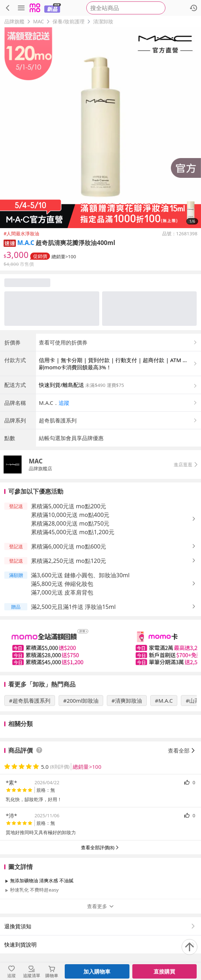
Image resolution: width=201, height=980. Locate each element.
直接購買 (164, 971)
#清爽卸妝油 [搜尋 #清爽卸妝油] (127, 701)
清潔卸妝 (103, 21)
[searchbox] (126, 8)
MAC (38, 21)
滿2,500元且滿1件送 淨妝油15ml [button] (73, 607)
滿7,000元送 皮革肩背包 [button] (62, 592)
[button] (10, 243)
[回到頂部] (189, 947)
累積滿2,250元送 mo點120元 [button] (68, 561)
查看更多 (101, 906)
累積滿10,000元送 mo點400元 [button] (70, 515)
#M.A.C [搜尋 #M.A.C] (164, 701)
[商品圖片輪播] (100, 128)
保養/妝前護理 (68, 21)
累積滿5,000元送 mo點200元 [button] (68, 506)
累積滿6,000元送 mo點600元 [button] (68, 546)
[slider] (100, 646)
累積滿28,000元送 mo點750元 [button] (70, 523)
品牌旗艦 (14, 21)
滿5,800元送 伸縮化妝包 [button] (62, 584)
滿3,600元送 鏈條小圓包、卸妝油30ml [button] (80, 575)
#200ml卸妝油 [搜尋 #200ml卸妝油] (81, 701)
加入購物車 (97, 971)
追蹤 (64, 403)
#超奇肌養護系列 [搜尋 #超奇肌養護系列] (30, 701)
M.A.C (26, 243)
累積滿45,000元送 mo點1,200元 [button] (73, 532)
